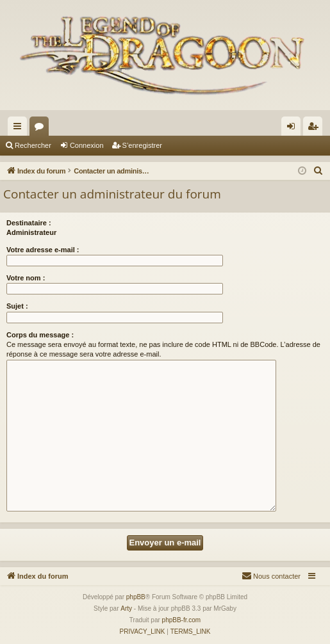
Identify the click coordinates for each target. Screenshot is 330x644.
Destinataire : (29, 223)
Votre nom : (26, 278)
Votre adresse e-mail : (43, 250)
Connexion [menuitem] (294, 129)
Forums (42, 129)
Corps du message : (40, 335)
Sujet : (17, 306)
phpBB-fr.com (182, 620)
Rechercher (33, 145)
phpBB (136, 597)
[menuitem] (318, 171)
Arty (126, 608)
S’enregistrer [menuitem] (316, 129)
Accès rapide (20, 129)
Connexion (87, 145)
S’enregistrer (142, 145)
